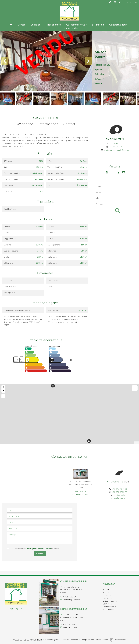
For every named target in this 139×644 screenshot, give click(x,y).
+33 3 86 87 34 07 (82, 491)
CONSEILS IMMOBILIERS (74, 581)
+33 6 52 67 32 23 (117, 147)
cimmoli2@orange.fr (82, 494)
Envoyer (40, 554)
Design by (120, 640)
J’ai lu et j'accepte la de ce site (35, 549)
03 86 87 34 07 (70, 624)
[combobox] (115, 186)
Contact (69, 124)
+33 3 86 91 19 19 (117, 143)
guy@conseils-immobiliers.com (117, 150)
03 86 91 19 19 (70, 597)
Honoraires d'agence (70, 640)
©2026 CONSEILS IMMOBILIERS (28, 640)
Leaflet (137, 443)
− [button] (3, 391)
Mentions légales (52, 640)
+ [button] (3, 387)
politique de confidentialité (39, 549)
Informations (48, 124)
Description (25, 124)
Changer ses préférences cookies (94, 640)
